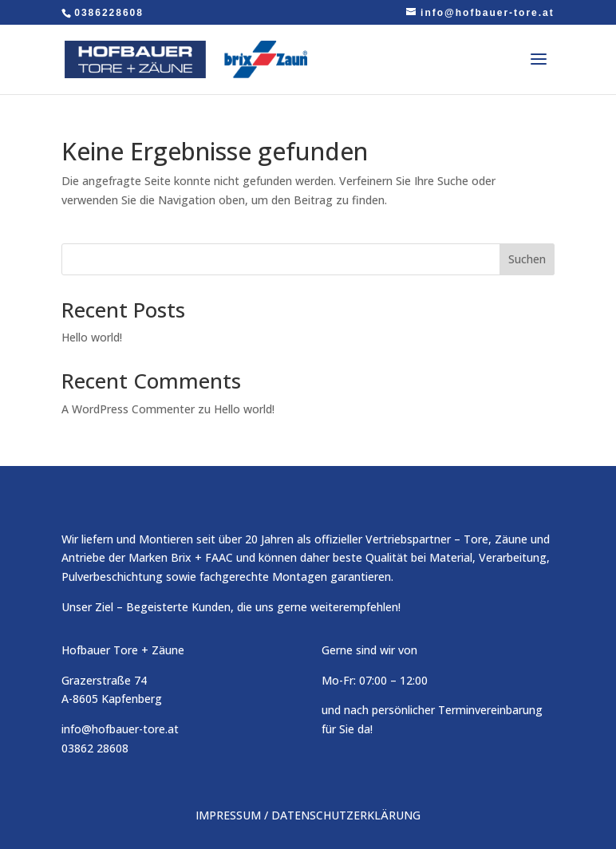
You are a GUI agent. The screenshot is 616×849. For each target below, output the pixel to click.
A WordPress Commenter (128, 409)
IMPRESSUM (228, 815)
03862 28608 (95, 748)
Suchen (527, 259)
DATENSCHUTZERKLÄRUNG (346, 815)
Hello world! (92, 337)
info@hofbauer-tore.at (120, 729)
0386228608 (109, 13)
